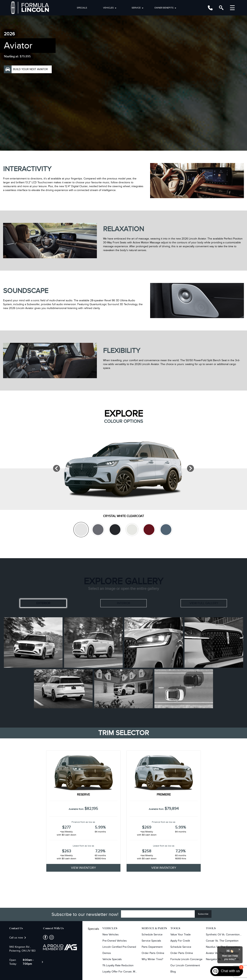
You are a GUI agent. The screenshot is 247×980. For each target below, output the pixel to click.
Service (136, 8)
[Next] (190, 468)
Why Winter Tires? (152, 959)
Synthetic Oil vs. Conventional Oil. (224, 935)
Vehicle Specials (112, 959)
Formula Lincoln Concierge (186, 959)
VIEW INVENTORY (83, 868)
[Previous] (57, 468)
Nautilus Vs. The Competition (223, 947)
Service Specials (151, 941)
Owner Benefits (164, 8)
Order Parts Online (153, 953)
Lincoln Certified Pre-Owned (119, 947)
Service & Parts (154, 928)
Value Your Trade (181, 935)
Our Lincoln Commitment (185, 965)
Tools (175, 928)
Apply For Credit (180, 941)
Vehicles (108, 8)
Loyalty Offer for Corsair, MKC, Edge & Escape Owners (120, 972)
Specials (82, 8)
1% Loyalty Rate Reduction (118, 965)
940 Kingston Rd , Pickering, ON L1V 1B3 (22, 949)
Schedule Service (152, 935)
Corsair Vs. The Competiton (222, 941)
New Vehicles (111, 935)
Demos (107, 953)
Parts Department (152, 947)
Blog (173, 972)
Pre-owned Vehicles (115, 941)
